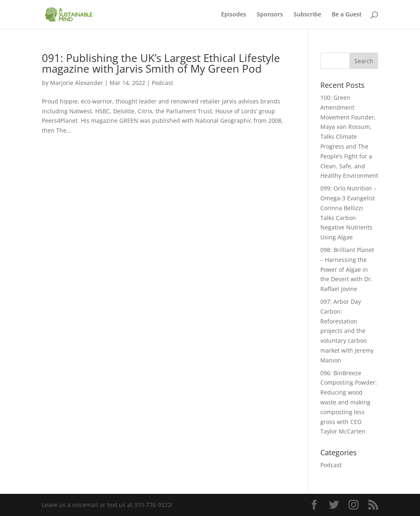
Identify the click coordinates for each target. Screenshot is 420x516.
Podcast (162, 83)
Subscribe (307, 15)
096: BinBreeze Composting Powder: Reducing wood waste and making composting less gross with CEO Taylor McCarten (349, 402)
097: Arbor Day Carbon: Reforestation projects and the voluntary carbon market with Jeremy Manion (347, 331)
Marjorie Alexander (76, 83)
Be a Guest (347, 15)
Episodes (234, 15)
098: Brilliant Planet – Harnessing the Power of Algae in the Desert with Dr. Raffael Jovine (347, 269)
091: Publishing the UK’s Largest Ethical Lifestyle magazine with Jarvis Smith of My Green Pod (161, 63)
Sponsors (270, 15)
